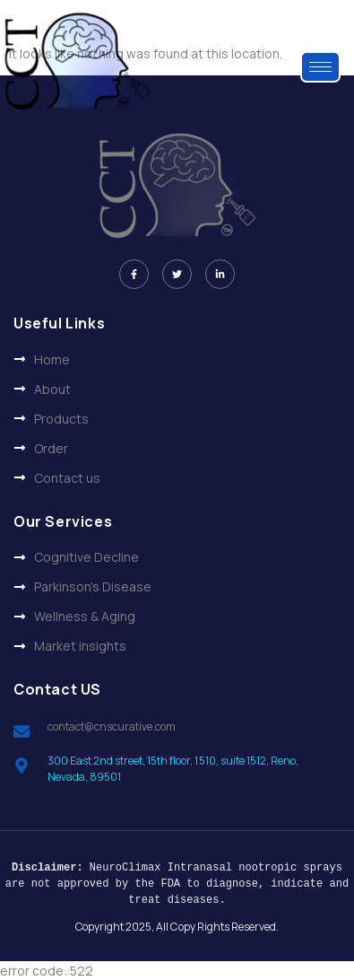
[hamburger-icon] (320, 67)
